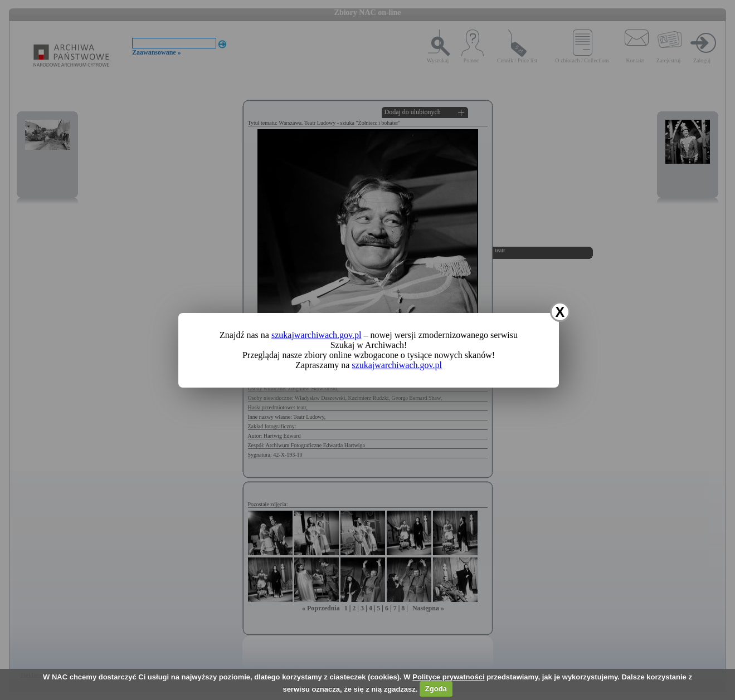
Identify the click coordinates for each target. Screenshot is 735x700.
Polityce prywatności (448, 677)
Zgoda (436, 689)
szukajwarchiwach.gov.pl (317, 335)
